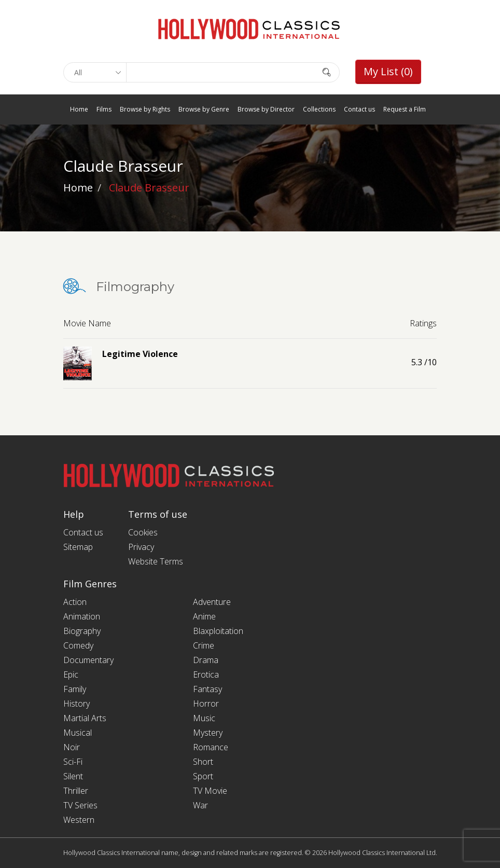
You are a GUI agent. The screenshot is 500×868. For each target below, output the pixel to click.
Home (79, 109)
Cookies (143, 532)
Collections (319, 109)
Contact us (359, 109)
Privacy (141, 547)
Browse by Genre (204, 109)
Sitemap (78, 547)
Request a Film (405, 109)
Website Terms (156, 561)
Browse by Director (266, 109)
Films (104, 109)
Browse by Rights (145, 109)
